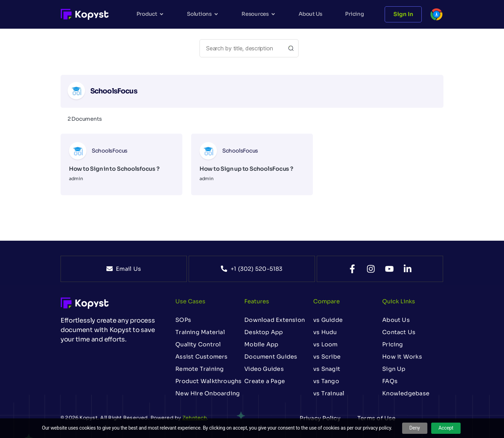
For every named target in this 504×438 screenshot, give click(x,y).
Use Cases (190, 301)
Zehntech (195, 418)
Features (257, 301)
